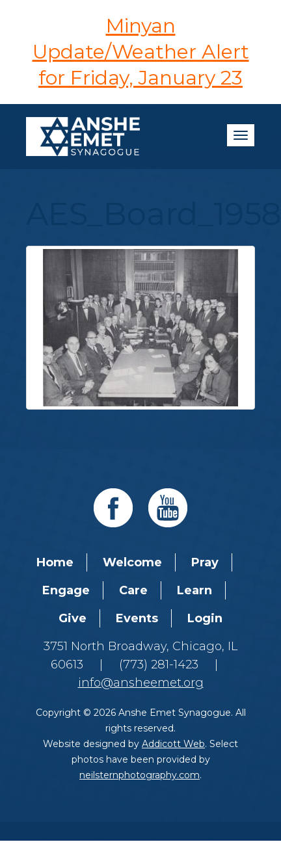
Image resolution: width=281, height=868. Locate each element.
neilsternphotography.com (140, 775)
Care (133, 590)
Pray (205, 562)
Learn (194, 590)
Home (55, 562)
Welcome (132, 562)
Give (73, 618)
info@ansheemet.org (141, 683)
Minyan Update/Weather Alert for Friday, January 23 (141, 52)
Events (137, 618)
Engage (66, 590)
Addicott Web (173, 744)
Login (205, 618)
